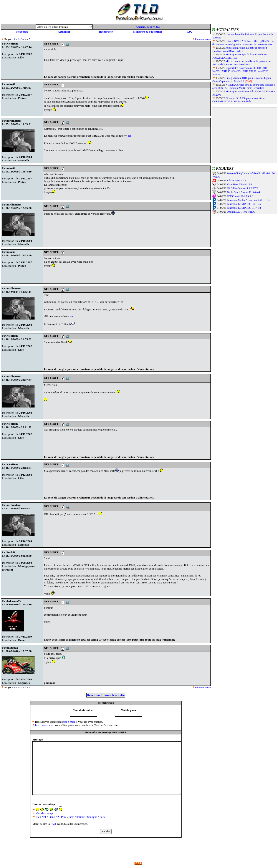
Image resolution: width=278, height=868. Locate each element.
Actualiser (64, 32)
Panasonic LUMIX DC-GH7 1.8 (244, 208)
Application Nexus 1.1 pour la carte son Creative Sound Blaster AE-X (240, 49)
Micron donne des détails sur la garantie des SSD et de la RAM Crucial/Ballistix (242, 63)
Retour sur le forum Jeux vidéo (106, 695)
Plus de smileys (45, 813)
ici (130, 136)
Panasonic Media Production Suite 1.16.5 (249, 200)
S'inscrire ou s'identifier (148, 32)
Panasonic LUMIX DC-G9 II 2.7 (244, 204)
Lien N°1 (41, 817)
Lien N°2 (54, 817)
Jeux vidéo (153, 27)
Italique (81, 817)
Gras (72, 817)
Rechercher (106, 32)
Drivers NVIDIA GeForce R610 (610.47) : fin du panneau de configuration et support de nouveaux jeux (243, 43)
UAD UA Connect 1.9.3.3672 (242, 188)
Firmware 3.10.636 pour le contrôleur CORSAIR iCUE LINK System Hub (239, 100)
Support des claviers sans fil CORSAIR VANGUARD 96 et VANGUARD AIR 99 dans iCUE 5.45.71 (240, 71)
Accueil (140, 27)
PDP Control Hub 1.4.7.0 (240, 196)
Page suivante (203, 39)
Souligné (92, 817)
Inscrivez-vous (43, 725)
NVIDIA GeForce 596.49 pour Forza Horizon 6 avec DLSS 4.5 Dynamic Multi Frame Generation (244, 86)
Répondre (22, 32)
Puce (64, 817)
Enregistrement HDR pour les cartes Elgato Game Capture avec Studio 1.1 (242, 80)
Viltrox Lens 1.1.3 (236, 181)
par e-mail (69, 722)
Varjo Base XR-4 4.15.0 (239, 184)
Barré (103, 817)
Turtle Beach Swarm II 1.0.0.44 (243, 192)
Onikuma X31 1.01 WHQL (241, 212)
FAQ (189, 32)
